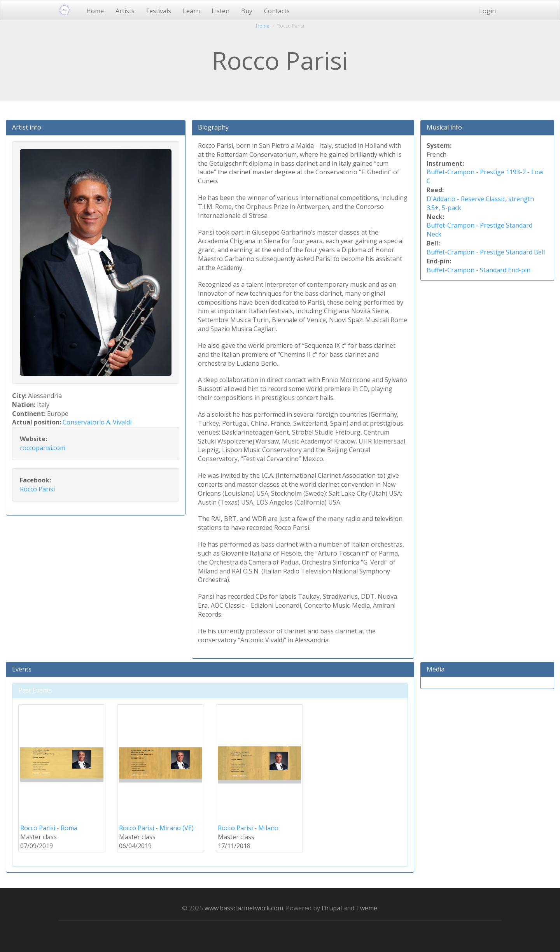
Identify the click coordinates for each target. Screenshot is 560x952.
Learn (191, 11)
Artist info (27, 127)
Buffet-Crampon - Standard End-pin (479, 270)
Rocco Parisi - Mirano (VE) (156, 828)
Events (22, 669)
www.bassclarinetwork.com (244, 908)
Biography (213, 127)
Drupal (332, 908)
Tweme (367, 908)
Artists (125, 11)
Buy (247, 11)
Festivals (159, 11)
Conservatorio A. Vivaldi (97, 422)
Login (487, 11)
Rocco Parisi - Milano (248, 828)
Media (436, 669)
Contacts (277, 11)
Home (95, 11)
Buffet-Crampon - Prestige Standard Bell (486, 252)
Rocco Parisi (37, 489)
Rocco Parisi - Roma (49, 828)
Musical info (444, 127)
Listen (220, 11)
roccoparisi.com (43, 448)
